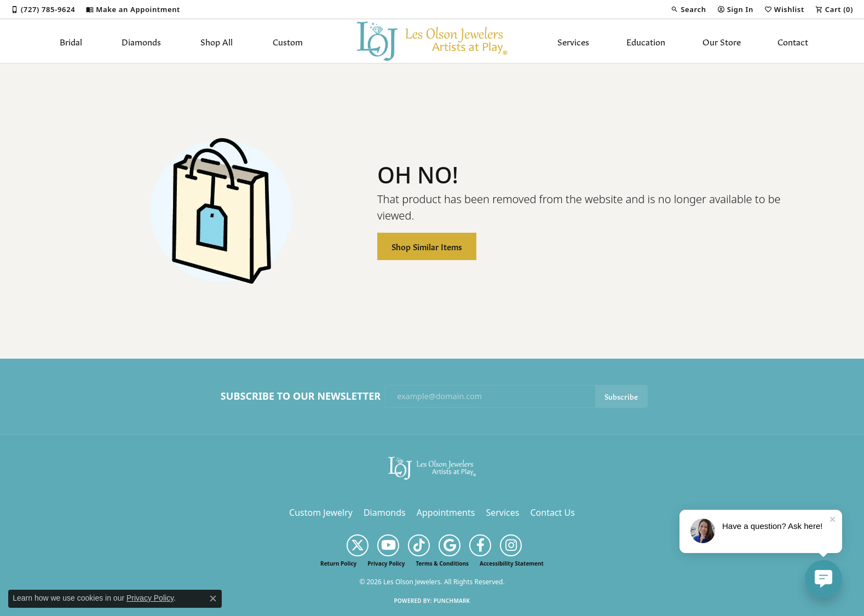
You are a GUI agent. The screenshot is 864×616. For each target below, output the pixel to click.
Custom (288, 41)
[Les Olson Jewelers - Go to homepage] (432, 467)
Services (573, 41)
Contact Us (552, 513)
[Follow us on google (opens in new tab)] (450, 545)
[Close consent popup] (213, 598)
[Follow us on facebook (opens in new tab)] (480, 545)
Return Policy (338, 563)
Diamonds (141, 41)
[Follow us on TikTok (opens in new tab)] (419, 545)
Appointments (446, 513)
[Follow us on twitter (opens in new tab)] (358, 545)
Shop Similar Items (427, 246)
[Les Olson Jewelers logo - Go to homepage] (432, 41)
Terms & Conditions (442, 563)
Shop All (217, 41)
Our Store (722, 41)
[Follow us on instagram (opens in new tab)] (511, 545)
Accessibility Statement (512, 563)
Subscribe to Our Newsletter (301, 396)
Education (646, 41)
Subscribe (621, 396)
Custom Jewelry (321, 513)
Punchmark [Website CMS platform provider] (452, 601)
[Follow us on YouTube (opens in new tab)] (388, 545)
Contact (793, 41)
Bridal (71, 41)
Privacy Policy (386, 563)
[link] (43, 9)
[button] (688, 9)
